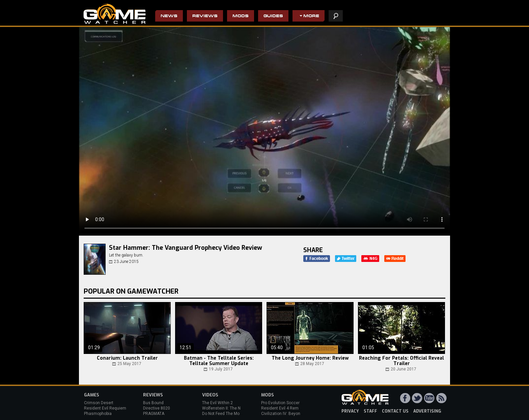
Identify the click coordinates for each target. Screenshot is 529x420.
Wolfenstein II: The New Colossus (233, 408)
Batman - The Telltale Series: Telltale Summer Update (219, 361)
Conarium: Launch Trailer (127, 358)
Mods (241, 16)
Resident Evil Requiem (105, 408)
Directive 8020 (157, 408)
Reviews (205, 16)
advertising (427, 411)
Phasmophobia (98, 414)
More (311, 16)
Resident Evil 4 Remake (283, 408)
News (169, 16)
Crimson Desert (99, 403)
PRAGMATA (154, 414)
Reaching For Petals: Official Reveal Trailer (401, 361)
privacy (350, 411)
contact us (395, 411)
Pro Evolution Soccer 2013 (286, 403)
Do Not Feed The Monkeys (226, 414)
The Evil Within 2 (217, 403)
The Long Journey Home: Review (310, 358)
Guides (273, 16)
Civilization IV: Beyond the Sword (292, 414)
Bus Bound (153, 403)
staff (370, 411)
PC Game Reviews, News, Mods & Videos (115, 14)
